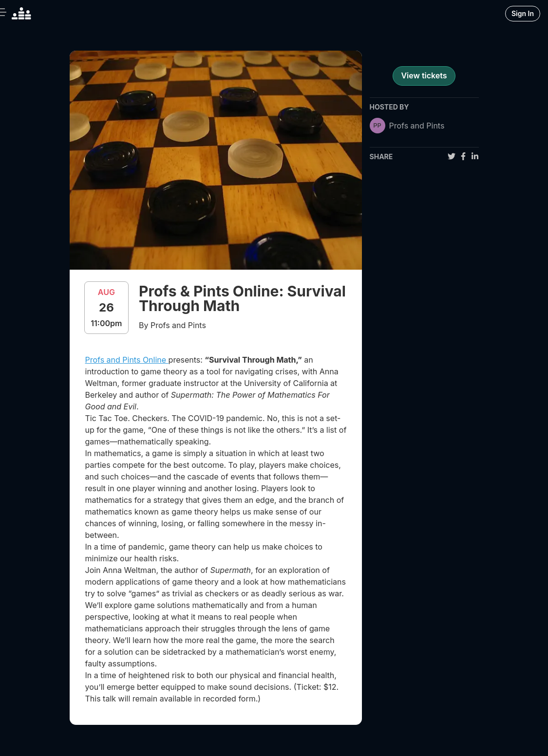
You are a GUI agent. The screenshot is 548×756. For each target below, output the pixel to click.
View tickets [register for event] (424, 75)
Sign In (523, 13)
